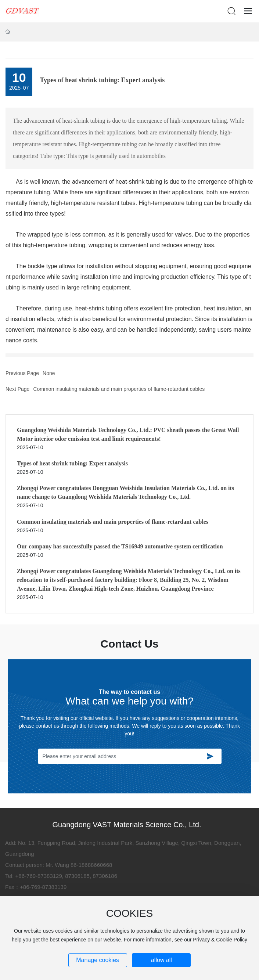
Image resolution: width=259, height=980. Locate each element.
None (49, 373)
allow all (161, 960)
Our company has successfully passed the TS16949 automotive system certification (120, 546)
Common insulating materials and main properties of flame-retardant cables (119, 389)
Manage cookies (98, 960)
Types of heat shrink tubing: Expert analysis (72, 463)
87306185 (77, 876)
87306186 (105, 876)
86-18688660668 (91, 865)
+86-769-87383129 (39, 876)
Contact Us (129, 644)
